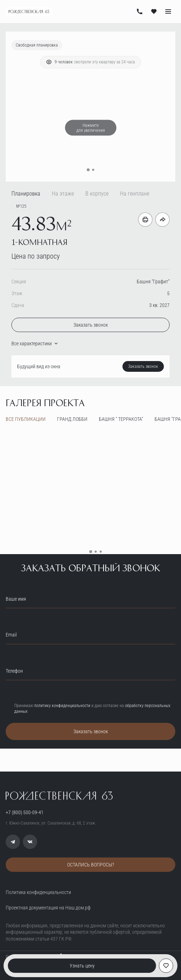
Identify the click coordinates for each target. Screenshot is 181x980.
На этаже (63, 194)
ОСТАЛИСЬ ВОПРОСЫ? (91, 865)
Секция (19, 282)
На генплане (135, 194)
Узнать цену (82, 966)
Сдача (18, 305)
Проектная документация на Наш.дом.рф (48, 908)
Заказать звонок (91, 325)
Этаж (17, 293)
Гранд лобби (72, 419)
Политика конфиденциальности (38, 892)
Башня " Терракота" (121, 419)
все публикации (26, 419)
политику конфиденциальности (62, 706)
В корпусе (97, 194)
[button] (88, 170)
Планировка (26, 194)
